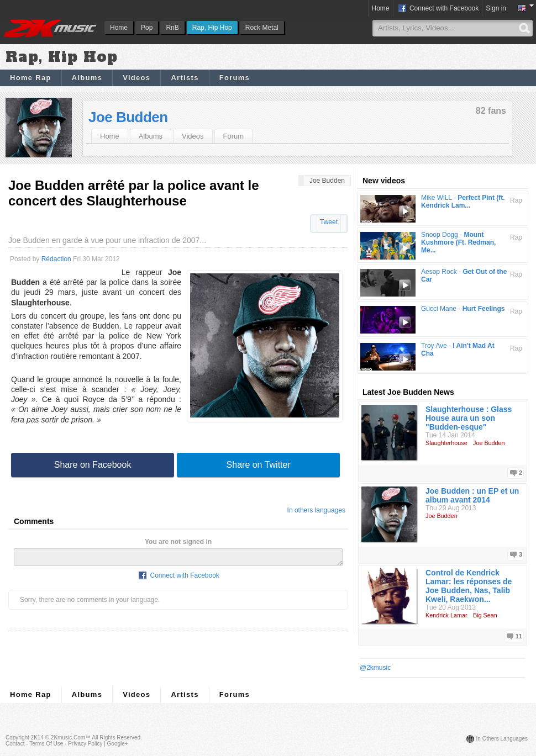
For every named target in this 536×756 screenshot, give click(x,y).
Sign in (496, 8)
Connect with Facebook (438, 9)
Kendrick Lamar (446, 615)
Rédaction (56, 259)
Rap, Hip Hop (212, 28)
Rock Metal (262, 28)
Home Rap (31, 78)
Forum (234, 136)
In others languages (316, 510)
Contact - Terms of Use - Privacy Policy (54, 744)
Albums (87, 78)
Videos (136, 78)
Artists (185, 78)
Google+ (118, 744)
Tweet (329, 222)
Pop (147, 28)
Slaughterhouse (446, 443)
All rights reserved (116, 738)
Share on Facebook (93, 465)
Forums (235, 78)
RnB (172, 28)
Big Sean (485, 615)
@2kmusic (375, 668)
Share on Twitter (259, 465)
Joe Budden (128, 117)
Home (119, 28)
